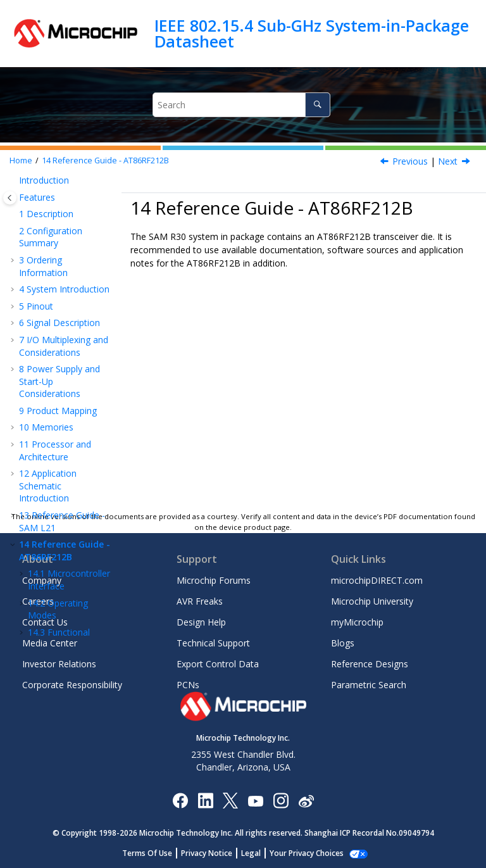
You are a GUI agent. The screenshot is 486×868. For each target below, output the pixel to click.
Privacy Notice (214, 853)
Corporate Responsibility (72, 685)
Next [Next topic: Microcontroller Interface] (448, 161)
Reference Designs (370, 664)
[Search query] (241, 105)
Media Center (50, 643)
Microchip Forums (214, 580)
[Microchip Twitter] (230, 800)
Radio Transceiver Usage (66, 462)
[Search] (317, 105)
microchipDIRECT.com (377, 580)
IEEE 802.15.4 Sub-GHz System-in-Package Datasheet (312, 33)
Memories (46, 192)
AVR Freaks (200, 601)
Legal (258, 853)
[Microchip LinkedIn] (205, 800)
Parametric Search (369, 685)
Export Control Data (218, 664)
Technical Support (213, 643)
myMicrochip (357, 622)
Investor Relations (59, 664)
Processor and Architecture (55, 216)
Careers (38, 601)
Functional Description (59, 404)
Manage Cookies (307, 853)
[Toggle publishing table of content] (10, 198)
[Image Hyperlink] (255, 800)
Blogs (343, 643)
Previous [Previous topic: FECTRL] (410, 161)
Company (42, 580)
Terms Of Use (154, 853)
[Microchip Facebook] (180, 800)
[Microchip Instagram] (281, 800)
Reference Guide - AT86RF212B (105, 160)
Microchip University (372, 601)
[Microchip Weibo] (306, 800)
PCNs (188, 685)
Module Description (53, 433)
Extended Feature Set (57, 491)
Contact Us (45, 622)
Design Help (201, 622)
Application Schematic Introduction (48, 251)
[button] (14, 210)
